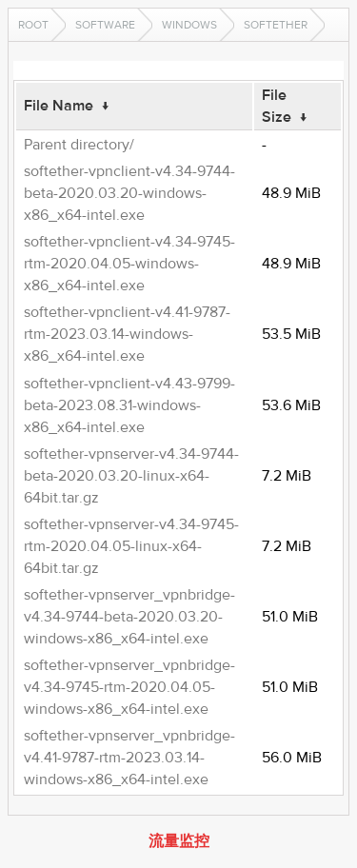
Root (33, 25)
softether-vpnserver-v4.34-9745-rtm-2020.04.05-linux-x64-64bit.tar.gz (131, 546)
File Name (59, 106)
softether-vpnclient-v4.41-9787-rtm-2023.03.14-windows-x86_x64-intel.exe (127, 334)
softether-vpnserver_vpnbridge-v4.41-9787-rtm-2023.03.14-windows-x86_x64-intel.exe (129, 758)
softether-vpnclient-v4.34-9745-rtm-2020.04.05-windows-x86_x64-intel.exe (129, 264)
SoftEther (276, 25)
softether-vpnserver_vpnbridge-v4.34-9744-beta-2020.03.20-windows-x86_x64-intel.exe (129, 617)
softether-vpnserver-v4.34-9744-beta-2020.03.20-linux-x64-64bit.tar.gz (131, 476)
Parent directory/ (79, 145)
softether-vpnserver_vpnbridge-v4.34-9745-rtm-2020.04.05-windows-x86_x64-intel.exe (129, 687)
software (105, 25)
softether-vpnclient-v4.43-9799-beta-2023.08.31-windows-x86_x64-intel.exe (129, 405)
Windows (189, 25)
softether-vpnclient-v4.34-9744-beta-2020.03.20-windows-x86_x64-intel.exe (129, 193)
